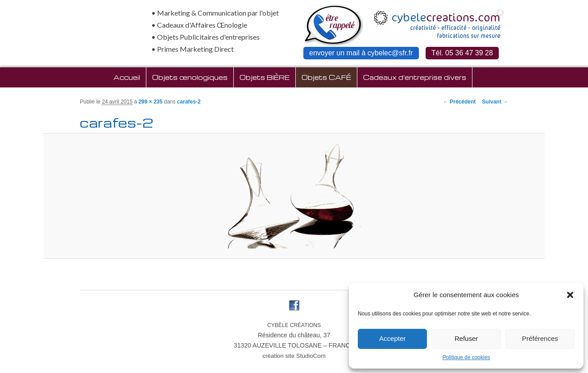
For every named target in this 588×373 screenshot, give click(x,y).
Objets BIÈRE (265, 77)
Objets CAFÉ (326, 77)
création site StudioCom (294, 356)
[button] (570, 295)
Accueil (127, 77)
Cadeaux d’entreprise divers (415, 77)
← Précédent (459, 102)
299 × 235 (150, 102)
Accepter (392, 338)
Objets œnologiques (190, 77)
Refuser (466, 338)
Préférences (540, 338)
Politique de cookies (466, 357)
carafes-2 (189, 102)
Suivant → (495, 102)
